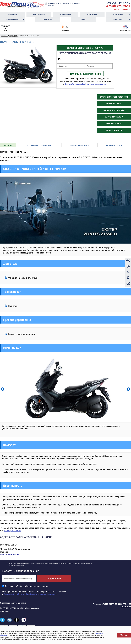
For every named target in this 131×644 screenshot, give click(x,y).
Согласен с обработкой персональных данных (86, 79)
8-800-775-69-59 (124, 604)
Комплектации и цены (79, 145)
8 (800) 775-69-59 (118, 6)
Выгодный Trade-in (114, 117)
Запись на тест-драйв (114, 110)
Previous (2, 389)
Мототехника (118, 15)
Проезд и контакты (9, 555)
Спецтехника (92, 15)
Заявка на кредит (114, 104)
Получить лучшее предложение (85, 74)
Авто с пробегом (39, 15)
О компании (118, 20)
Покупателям (47, 20)
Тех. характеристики (114, 145)
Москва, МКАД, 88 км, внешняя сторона (64, 4)
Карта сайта (126, 607)
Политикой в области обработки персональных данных (86, 84)
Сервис (83, 20)
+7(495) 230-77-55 (118, 3)
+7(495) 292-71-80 (13, 531)
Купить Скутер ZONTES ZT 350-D (114, 97)
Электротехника (12, 20)
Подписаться (54, 579)
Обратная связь (114, 124)
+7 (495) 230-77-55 (109, 604)
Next (128, 389)
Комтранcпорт (66, 15)
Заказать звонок (114, 130)
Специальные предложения (39, 145)
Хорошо (124, 635)
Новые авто (12, 15)
